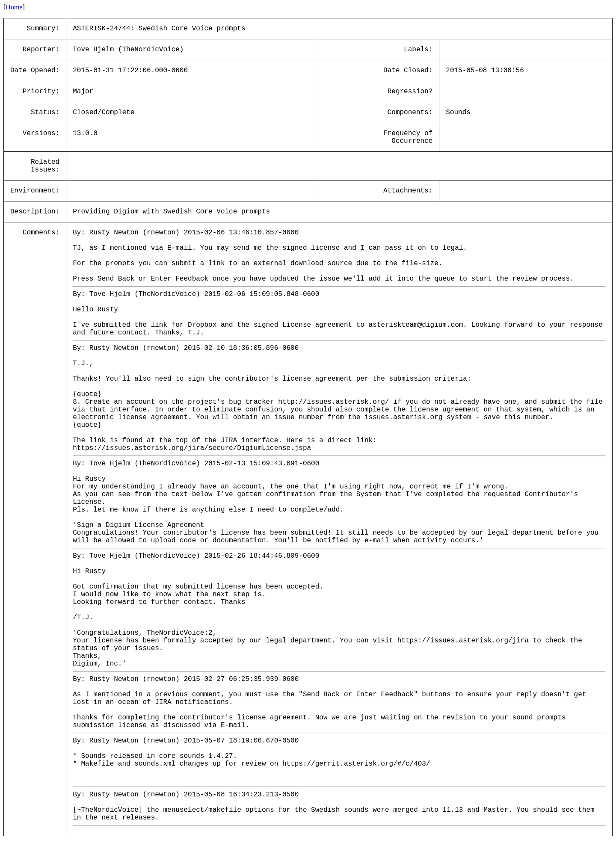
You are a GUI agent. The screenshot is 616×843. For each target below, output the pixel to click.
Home (14, 7)
